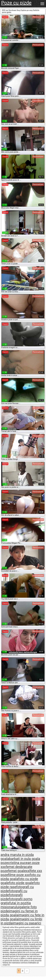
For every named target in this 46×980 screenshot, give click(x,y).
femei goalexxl (19, 871)
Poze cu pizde (16, 3)
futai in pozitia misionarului (16, 905)
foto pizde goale (21, 883)
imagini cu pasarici (27, 923)
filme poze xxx (19, 875)
